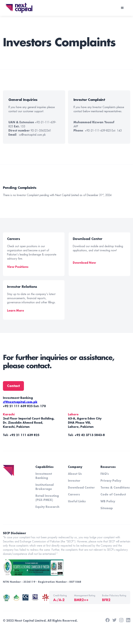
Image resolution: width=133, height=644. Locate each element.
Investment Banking (44, 476)
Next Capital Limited (30, 621)
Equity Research (47, 507)
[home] (19, 8)
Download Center (81, 488)
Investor (74, 481)
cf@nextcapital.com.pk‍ (20, 402)
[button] (122, 8)
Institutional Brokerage (45, 487)
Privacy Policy (111, 481)
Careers (74, 495)
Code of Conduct (113, 495)
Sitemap (107, 508)
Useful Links (77, 501)
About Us (75, 474)
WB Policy (108, 501)
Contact (13, 386)
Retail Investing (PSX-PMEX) (47, 498)
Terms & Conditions (115, 488)
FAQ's (105, 474)
